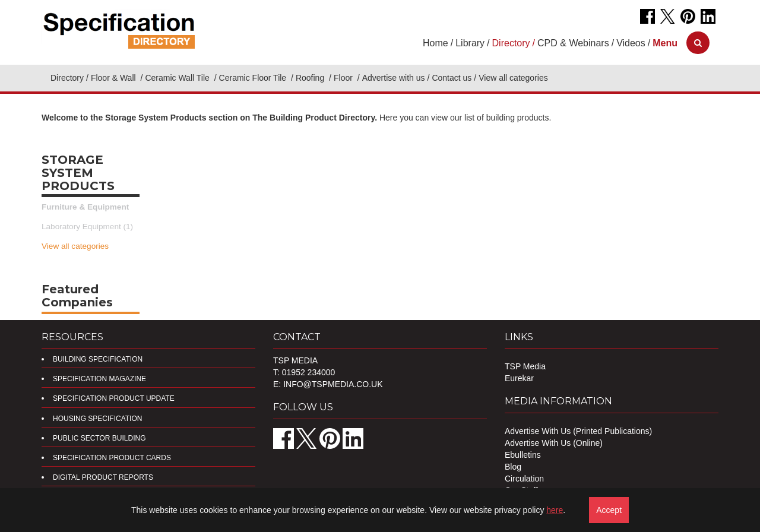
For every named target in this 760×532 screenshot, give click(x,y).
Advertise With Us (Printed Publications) (578, 431)
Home (436, 43)
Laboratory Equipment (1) (87, 227)
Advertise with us (394, 78)
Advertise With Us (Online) (554, 443)
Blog (513, 467)
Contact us (452, 78)
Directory (67, 78)
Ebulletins (523, 455)
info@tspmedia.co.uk (333, 384)
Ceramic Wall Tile (178, 78)
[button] (665, 43)
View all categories (75, 246)
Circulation (524, 479)
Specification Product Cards (112, 458)
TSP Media (525, 366)
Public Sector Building (99, 438)
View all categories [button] (513, 78)
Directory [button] (511, 43)
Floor (344, 78)
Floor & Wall (115, 78)
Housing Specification (97, 419)
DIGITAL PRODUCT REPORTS (103, 477)
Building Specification (98, 359)
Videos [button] (631, 43)
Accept (609, 510)
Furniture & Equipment (85, 207)
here (555, 510)
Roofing (311, 78)
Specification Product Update (114, 398)
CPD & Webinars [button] (573, 43)
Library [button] (470, 43)
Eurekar (519, 378)
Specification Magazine (99, 379)
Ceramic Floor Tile (254, 78)
